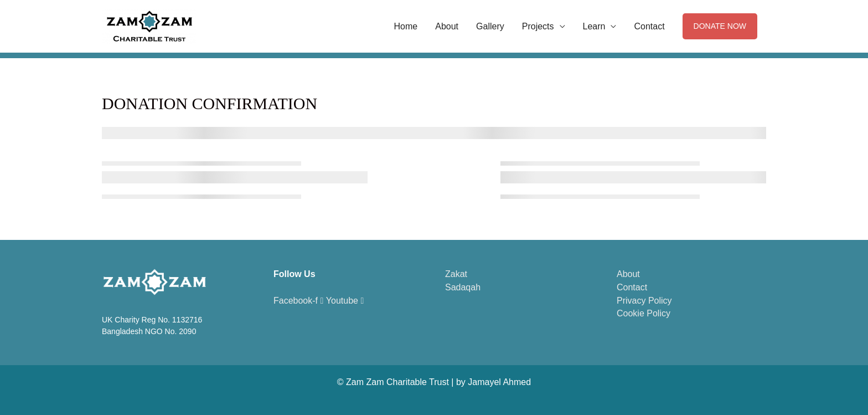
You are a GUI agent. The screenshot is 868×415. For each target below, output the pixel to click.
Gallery (490, 26)
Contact (649, 26)
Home (406, 26)
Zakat (456, 274)
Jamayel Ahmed (499, 382)
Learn (594, 26)
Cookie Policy (644, 313)
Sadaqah (463, 287)
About (447, 26)
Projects (538, 26)
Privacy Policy (644, 301)
